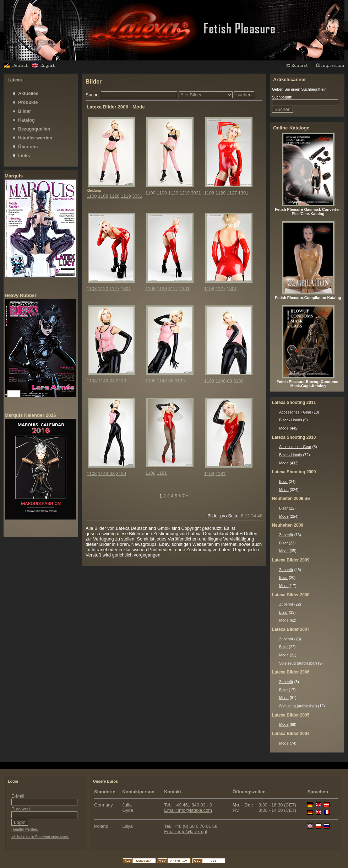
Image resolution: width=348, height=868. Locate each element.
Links (24, 156)
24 (254, 516)
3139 (121, 381)
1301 (243, 193)
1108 (103, 196)
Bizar (283, 481)
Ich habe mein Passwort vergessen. (40, 837)
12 (247, 516)
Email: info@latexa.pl (185, 832)
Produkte (28, 102)
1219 (126, 196)
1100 (92, 196)
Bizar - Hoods (291, 420)
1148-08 (106, 381)
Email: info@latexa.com (188, 810)
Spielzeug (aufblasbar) (298, 663)
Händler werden (35, 138)
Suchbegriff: (282, 97)
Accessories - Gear (295, 412)
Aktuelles (28, 93)
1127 (232, 193)
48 (260, 516)
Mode (284, 428)
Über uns (28, 147)
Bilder (25, 111)
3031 (137, 196)
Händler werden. (25, 829)
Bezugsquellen (34, 129)
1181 (162, 473)
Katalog (26, 120)
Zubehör (286, 535)
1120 (114, 196)
